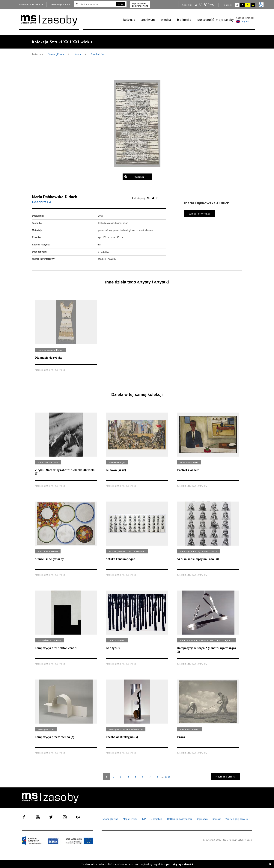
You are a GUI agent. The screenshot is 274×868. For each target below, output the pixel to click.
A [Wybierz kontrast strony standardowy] (237, 5)
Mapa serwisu (130, 819)
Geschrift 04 (97, 54)
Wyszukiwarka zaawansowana (140, 4)
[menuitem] (131, 20)
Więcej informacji (200, 214)
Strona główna (56, 54)
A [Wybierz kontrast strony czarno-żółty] (253, 5)
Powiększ (139, 177)
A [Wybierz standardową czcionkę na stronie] (200, 4)
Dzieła (78, 54)
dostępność (206, 20)
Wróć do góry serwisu (238, 819)
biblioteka (184, 20)
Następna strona (226, 777)
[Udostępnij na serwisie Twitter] (154, 198)
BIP (144, 819)
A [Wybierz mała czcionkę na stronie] (196, 5)
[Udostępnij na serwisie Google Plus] (149, 198)
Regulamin (202, 819)
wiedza (166, 20)
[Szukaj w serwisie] (95, 4)
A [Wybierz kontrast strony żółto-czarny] (248, 5)
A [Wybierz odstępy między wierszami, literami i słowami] (213, 5)
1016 (168, 777)
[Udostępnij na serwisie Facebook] (157, 198)
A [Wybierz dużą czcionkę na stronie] (206, 4)
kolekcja (129, 20)
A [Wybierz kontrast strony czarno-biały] (242, 5)
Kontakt (217, 819)
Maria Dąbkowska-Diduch (55, 197)
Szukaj (121, 4)
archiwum (148, 20)
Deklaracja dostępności (179, 819)
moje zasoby (225, 20)
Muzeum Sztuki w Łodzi (31, 4)
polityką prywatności (180, 864)
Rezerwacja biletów (60, 4)
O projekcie (156, 819)
